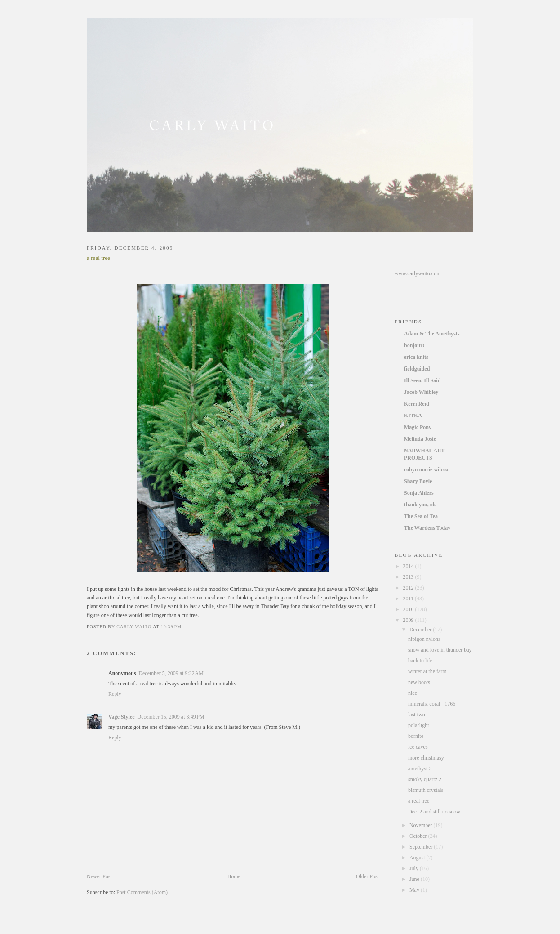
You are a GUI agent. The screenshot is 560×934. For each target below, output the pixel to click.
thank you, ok (420, 505)
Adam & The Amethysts (432, 334)
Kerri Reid (417, 404)
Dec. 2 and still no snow (434, 812)
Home (234, 876)
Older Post (367, 876)
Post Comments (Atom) (142, 892)
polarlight (419, 725)
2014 (409, 566)
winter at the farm (427, 671)
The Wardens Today (427, 528)
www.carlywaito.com (418, 273)
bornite (416, 736)
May (415, 890)
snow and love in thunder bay (440, 650)
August (418, 858)
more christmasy (426, 758)
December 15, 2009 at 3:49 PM (171, 717)
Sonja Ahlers (419, 493)
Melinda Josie (420, 439)
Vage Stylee (122, 717)
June (415, 879)
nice (413, 693)
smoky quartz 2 (425, 779)
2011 (409, 599)
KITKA (413, 416)
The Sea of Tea (421, 516)
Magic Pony (418, 427)
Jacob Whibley (421, 392)
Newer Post (99, 876)
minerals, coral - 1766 (432, 704)
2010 (409, 609)
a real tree (419, 801)
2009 (409, 620)
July (415, 868)
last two (417, 715)
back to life (420, 661)
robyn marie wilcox (426, 469)
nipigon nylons (424, 639)
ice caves (418, 747)
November (422, 825)
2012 (409, 588)
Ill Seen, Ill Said (422, 380)
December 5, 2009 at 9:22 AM (171, 673)
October (419, 836)
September (422, 847)
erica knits (416, 357)
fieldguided (417, 369)
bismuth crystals (426, 790)
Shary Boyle (418, 481)
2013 (409, 577)
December (421, 630)
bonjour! (414, 345)
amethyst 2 (420, 769)
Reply (115, 694)
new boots (419, 682)
